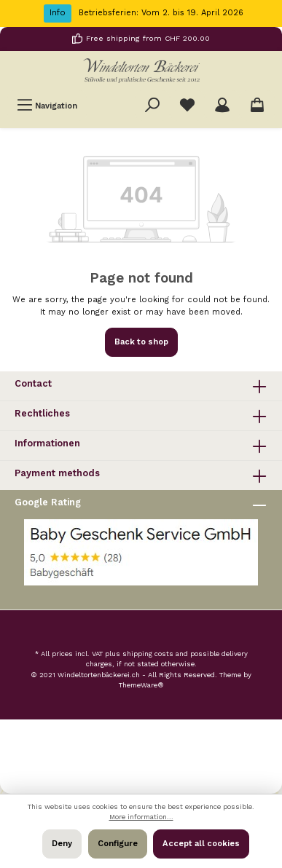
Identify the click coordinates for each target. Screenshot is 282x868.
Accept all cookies (201, 844)
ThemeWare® (141, 685)
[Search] (152, 106)
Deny (62, 844)
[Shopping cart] (257, 106)
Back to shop (141, 342)
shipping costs (148, 654)
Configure (118, 844)
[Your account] (222, 106)
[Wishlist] (187, 106)
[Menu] (47, 106)
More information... (141, 817)
